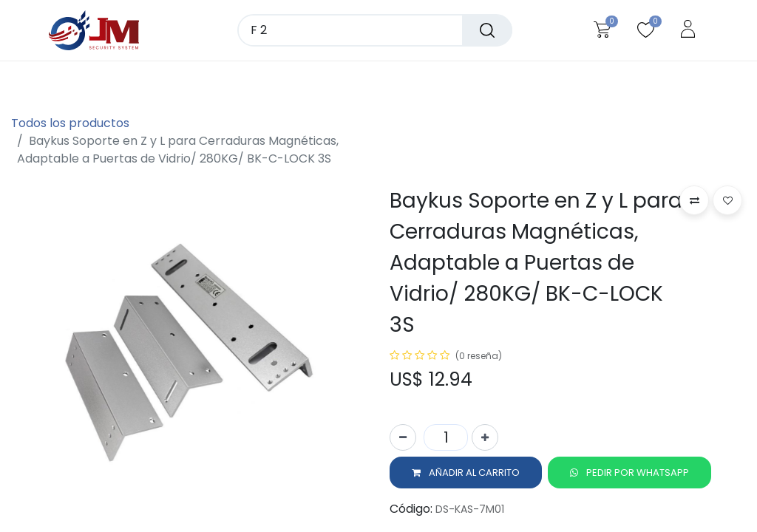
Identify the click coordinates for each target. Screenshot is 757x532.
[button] (466, 476)
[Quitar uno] (403, 440)
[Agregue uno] (485, 440)
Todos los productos (70, 123)
